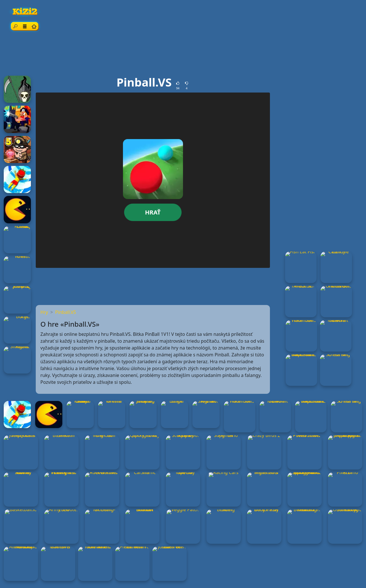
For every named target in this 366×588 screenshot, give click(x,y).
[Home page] (34, 26)
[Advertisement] (183, 55)
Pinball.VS (65, 312)
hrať (153, 212)
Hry (44, 312)
